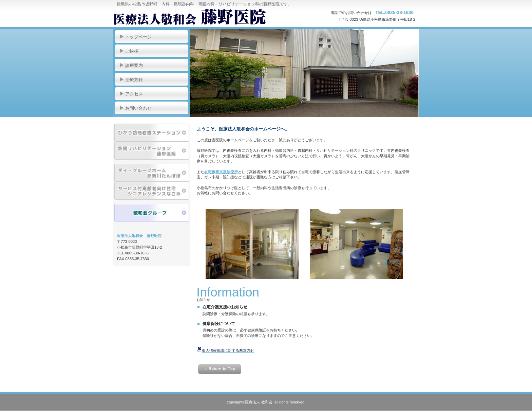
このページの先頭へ (220, 369)
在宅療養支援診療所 (221, 172)
